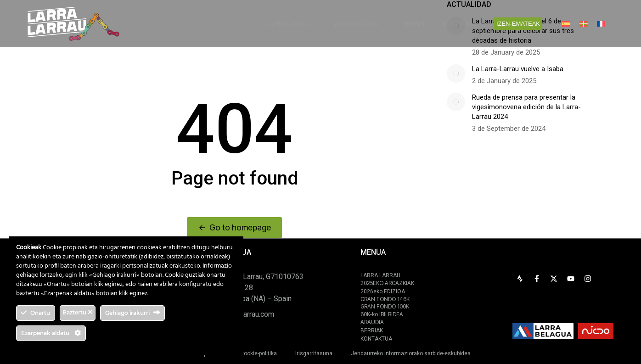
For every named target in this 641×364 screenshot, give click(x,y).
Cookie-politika (259, 353)
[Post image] (456, 73)
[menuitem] (566, 24)
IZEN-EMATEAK (518, 24)
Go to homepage (234, 227)
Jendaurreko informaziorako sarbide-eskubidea (411, 353)
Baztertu (78, 312)
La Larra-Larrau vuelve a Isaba (518, 69)
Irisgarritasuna (314, 353)
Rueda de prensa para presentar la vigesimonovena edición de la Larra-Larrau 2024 (526, 107)
